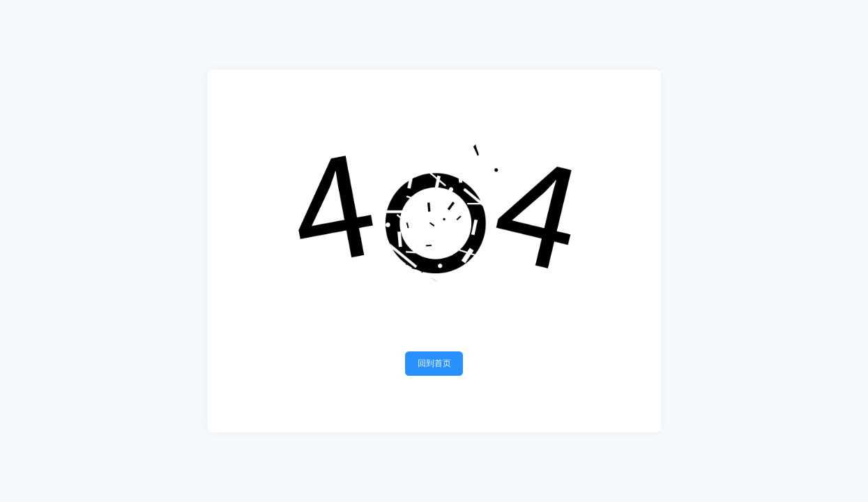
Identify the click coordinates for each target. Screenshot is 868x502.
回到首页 (434, 363)
